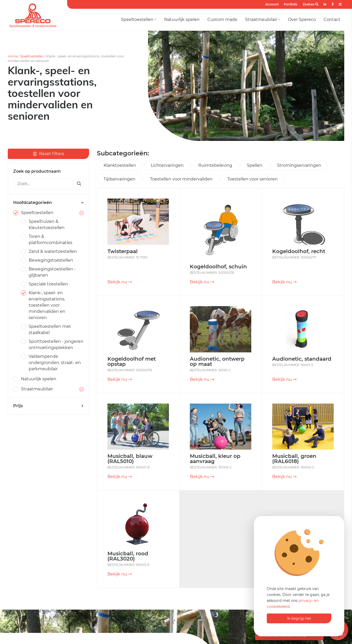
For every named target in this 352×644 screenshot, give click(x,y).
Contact (332, 20)
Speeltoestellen (139, 20)
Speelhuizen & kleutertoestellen (47, 225)
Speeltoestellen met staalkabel (50, 329)
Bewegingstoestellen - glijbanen (52, 272)
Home (13, 56)
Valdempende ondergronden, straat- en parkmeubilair (55, 363)
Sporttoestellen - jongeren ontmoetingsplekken (56, 344)
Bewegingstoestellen (51, 260)
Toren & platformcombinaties (50, 240)
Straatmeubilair (263, 20)
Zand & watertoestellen (53, 251)
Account (272, 4)
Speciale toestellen (48, 284)
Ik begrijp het (299, 618)
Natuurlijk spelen (182, 20)
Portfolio (291, 4)
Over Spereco (302, 20)
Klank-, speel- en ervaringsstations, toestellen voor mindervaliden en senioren (47, 305)
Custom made (222, 20)
